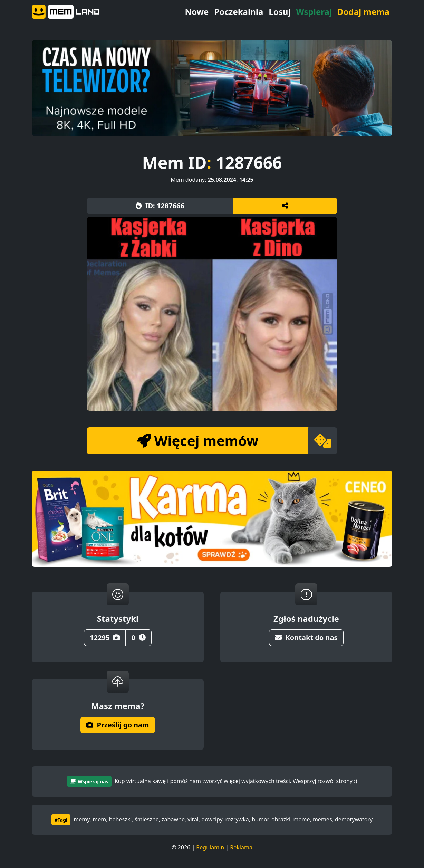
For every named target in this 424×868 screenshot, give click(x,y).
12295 (105, 637)
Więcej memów (198, 441)
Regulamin (210, 847)
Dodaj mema (363, 12)
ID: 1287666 (160, 206)
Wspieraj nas (89, 781)
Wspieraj (314, 12)
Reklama (241, 847)
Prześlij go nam (118, 725)
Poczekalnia (239, 12)
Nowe (197, 12)
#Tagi (61, 820)
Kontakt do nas (306, 637)
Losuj (280, 12)
